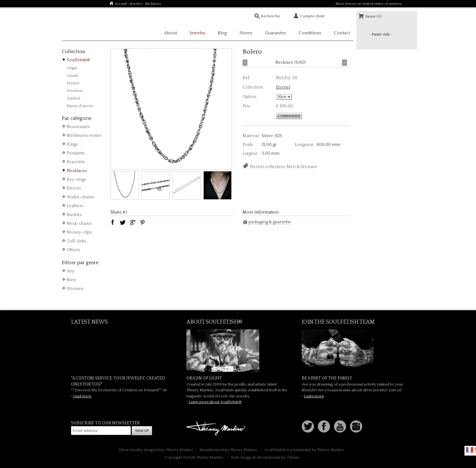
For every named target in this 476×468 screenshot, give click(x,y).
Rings (72, 144)
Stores (246, 33)
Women (75, 289)
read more (82, 396)
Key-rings (76, 180)
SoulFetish (238, 351)
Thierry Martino (217, 429)
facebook (113, 222)
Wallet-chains (80, 197)
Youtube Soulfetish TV (340, 426)
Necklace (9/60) (291, 62)
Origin (72, 68)
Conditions (310, 33)
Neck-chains (79, 224)
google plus (133, 222)
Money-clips (79, 232)
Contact (342, 33)
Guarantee (275, 33)
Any (71, 271)
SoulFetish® (78, 60)
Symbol (73, 98)
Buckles (74, 215)
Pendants (76, 153)
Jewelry (136, 4)
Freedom (75, 91)
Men (71, 280)
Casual (72, 76)
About (170, 33)
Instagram (356, 426)
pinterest (143, 222)
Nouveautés (78, 127)
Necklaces (77, 171)
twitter (123, 222)
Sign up (142, 431)
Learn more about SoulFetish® (215, 402)
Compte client (312, 16)
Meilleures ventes (84, 136)
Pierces (74, 188)
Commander (289, 116)
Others (73, 250)
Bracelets (76, 162)
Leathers (75, 206)
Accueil (121, 4)
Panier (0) (373, 16)
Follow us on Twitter (308, 426)
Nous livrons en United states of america (369, 4)
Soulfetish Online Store (83, 24)
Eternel (73, 83)
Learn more (314, 396)
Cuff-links (76, 241)
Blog (222, 33)
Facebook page (324, 426)
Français (470, 450)
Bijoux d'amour (80, 106)
